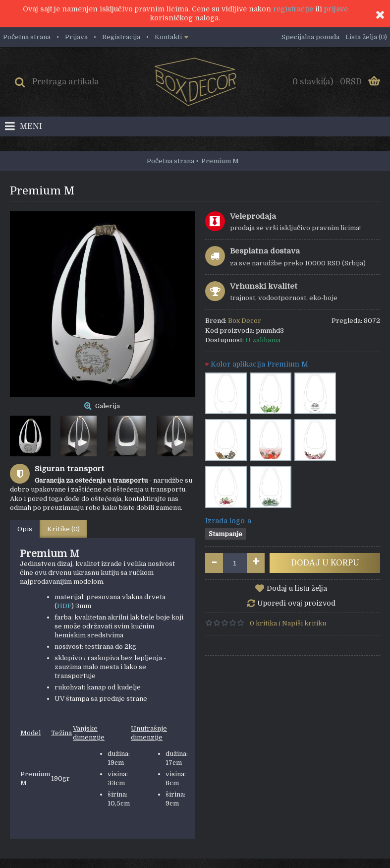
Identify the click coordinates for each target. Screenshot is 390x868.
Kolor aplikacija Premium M (259, 364)
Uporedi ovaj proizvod (296, 603)
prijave (336, 9)
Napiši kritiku (304, 623)
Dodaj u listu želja (297, 588)
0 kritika (263, 623)
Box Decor (245, 321)
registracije (293, 9)
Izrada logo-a (228, 521)
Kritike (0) (63, 529)
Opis (25, 529)
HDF (64, 606)
